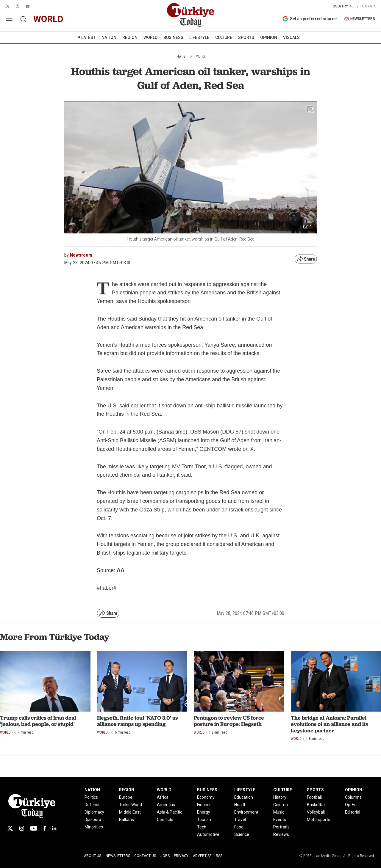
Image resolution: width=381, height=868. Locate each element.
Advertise (202, 856)
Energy (204, 812)
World (200, 56)
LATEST (88, 37)
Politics (91, 797)
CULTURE (224, 37)
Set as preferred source (309, 19)
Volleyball (316, 812)
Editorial (353, 812)
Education (244, 797)
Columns (353, 797)
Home (181, 56)
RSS (219, 856)
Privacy (181, 856)
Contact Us (145, 856)
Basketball (317, 805)
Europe (126, 797)
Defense (93, 805)
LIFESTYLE (199, 37)
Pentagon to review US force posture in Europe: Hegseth (229, 721)
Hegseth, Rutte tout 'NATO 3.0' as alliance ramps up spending (137, 721)
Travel (240, 820)
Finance (204, 805)
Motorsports (318, 820)
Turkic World (131, 805)
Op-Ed (351, 805)
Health (240, 805)
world (48, 19)
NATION (109, 37)
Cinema (281, 805)
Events (280, 820)
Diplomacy (94, 812)
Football (314, 797)
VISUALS (291, 37)
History (280, 797)
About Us (93, 856)
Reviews (281, 834)
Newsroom (81, 255)
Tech (202, 827)
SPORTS (246, 37)
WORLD (150, 37)
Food (239, 827)
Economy (206, 797)
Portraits (281, 827)
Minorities (94, 827)
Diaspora (93, 820)
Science (242, 834)
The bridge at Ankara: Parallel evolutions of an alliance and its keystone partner (329, 724)
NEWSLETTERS (360, 19)
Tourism (205, 820)
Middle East (130, 812)
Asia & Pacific (170, 812)
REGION (130, 37)
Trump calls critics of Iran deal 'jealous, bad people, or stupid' (38, 721)
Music (279, 812)
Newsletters (118, 856)
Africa (163, 797)
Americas (166, 805)
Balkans (127, 820)
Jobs (165, 856)
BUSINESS (173, 37)
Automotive (208, 834)
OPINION (269, 37)
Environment (246, 812)
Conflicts (165, 820)
